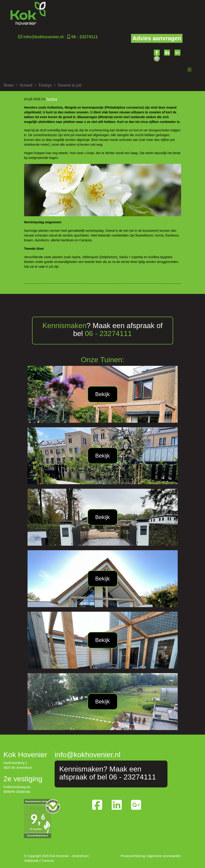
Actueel (26, 85)
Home (9, 85)
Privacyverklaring (133, 856)
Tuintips (45, 85)
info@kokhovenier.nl (44, 37)
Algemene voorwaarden (164, 856)
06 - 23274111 (85, 37)
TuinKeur (48, 860)
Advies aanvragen (157, 38)
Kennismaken (64, 325)
